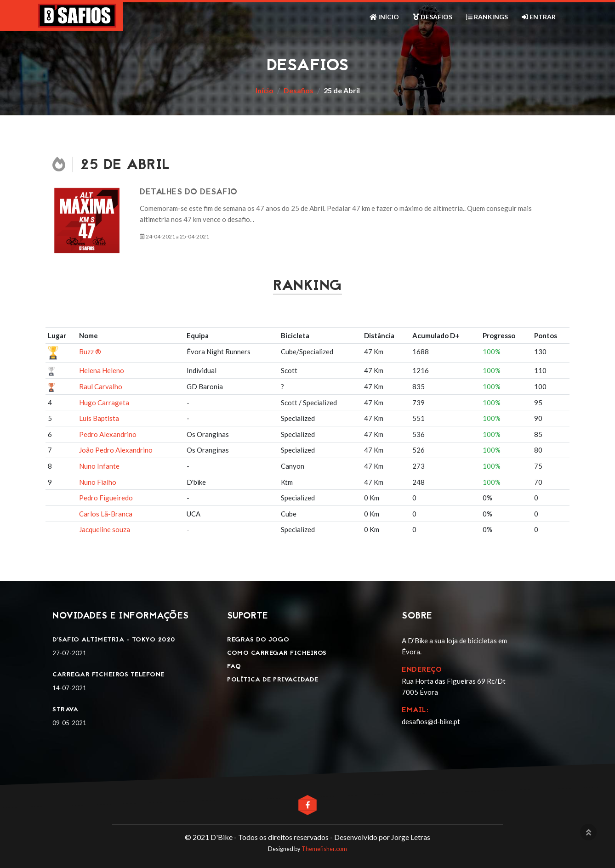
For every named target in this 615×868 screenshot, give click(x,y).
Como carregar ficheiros (277, 653)
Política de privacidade (273, 680)
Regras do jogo (258, 640)
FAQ (234, 667)
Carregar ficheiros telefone (108, 675)
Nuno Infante (99, 466)
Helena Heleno (102, 370)
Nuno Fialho (98, 482)
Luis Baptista (99, 418)
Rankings (487, 17)
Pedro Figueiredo (106, 498)
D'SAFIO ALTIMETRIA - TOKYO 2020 (114, 640)
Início (384, 17)
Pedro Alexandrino (108, 434)
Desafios (433, 17)
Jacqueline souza (105, 529)
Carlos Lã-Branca (106, 514)
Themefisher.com (324, 849)
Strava (65, 710)
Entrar (539, 17)
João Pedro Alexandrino (116, 450)
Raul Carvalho (101, 386)
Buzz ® (90, 352)
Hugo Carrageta (104, 403)
